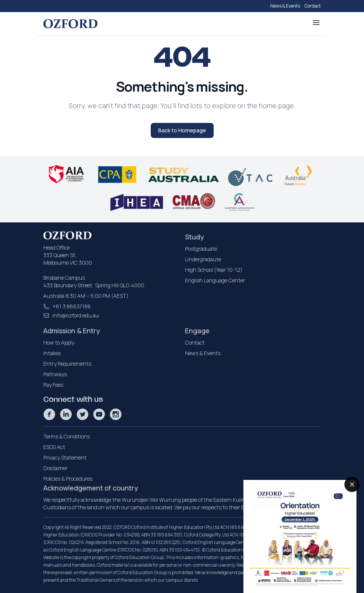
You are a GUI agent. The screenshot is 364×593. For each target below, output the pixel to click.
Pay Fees (53, 385)
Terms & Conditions (67, 436)
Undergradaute (203, 259)
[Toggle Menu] (316, 23)
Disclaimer (55, 468)
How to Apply (59, 342)
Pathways (55, 374)
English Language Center (215, 280)
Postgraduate (201, 249)
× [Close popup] (352, 484)
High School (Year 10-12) (214, 270)
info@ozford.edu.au (76, 315)
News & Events (285, 6)
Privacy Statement (65, 457)
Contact (313, 6)
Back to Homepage (182, 130)
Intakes (52, 353)
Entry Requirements (67, 364)
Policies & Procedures (68, 479)
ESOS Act (54, 447)
